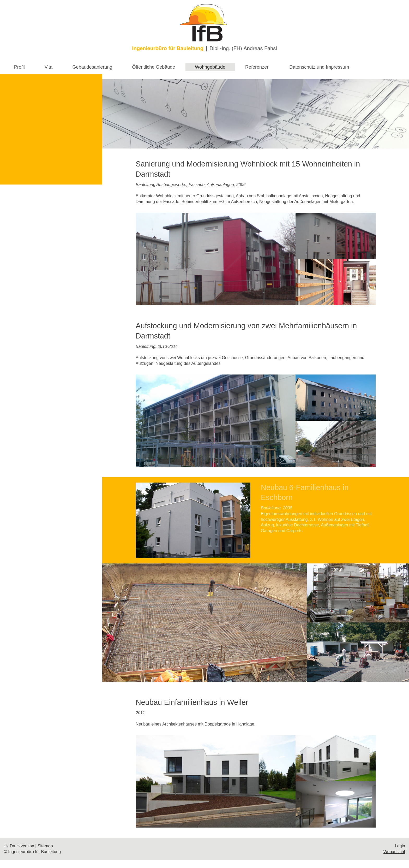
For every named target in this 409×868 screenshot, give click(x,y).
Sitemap (45, 846)
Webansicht (394, 852)
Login (400, 846)
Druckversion (20, 846)
